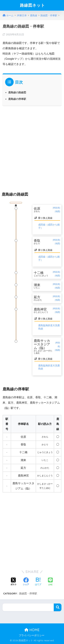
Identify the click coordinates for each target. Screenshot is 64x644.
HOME (32, 630)
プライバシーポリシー (32, 635)
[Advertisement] (32, 146)
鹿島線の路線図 (17, 92)
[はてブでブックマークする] (38, 582)
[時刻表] (56, 208)
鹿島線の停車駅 (17, 99)
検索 (58, 607)
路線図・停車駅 (28, 593)
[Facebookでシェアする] (26, 582)
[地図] (58, 211)
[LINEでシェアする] (50, 582)
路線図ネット (33, 5)
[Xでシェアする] (14, 582)
